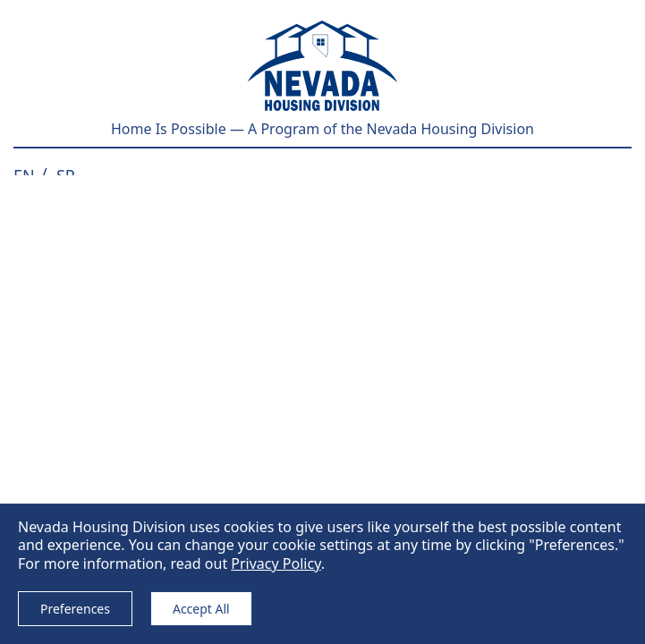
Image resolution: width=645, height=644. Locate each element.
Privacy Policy (276, 563)
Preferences (75, 609)
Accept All (201, 609)
